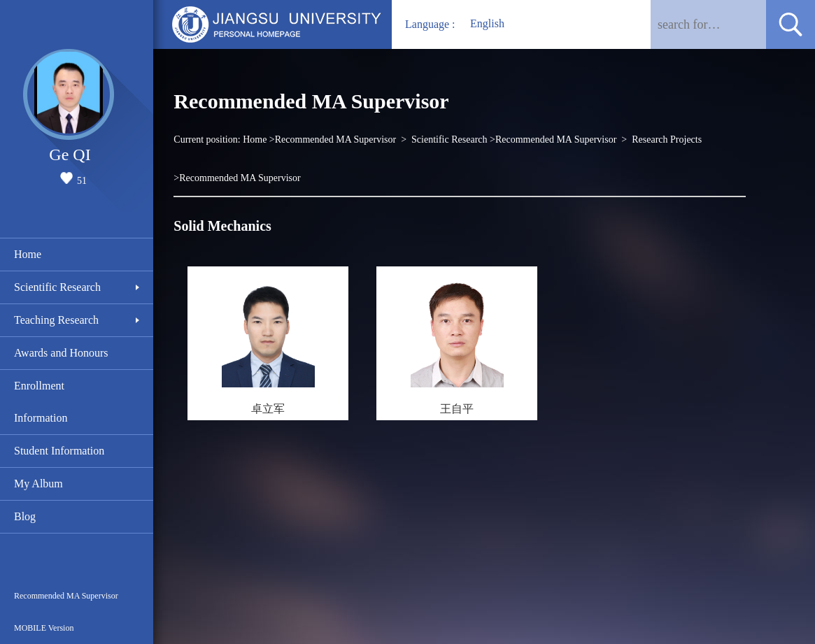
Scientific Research (57, 287)
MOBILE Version (44, 628)
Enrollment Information (41, 402)
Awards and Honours (61, 353)
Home (28, 254)
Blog (25, 516)
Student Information (59, 451)
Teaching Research (56, 320)
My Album (38, 484)
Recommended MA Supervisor (66, 596)
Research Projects (667, 139)
